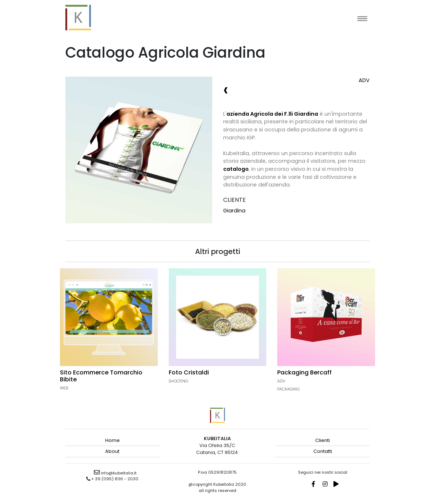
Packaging (288, 389)
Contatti (323, 451)
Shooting (178, 381)
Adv (364, 80)
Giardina (234, 211)
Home (112, 440)
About (112, 451)
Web (64, 388)
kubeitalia (78, 18)
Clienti (323, 440)
